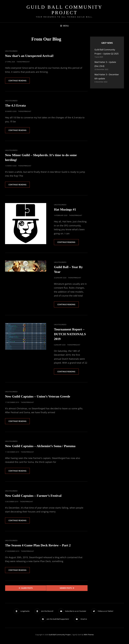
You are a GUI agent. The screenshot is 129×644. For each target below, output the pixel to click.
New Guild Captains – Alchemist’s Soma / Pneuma (40, 448)
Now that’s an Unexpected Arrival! (29, 56)
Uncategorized (11, 51)
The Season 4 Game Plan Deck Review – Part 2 (38, 547)
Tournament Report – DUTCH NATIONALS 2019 (70, 335)
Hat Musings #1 (65, 210)
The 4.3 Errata (15, 106)
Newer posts (66, 590)
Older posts (27, 590)
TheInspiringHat (23, 62)
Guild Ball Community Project (64, 10)
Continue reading (20, 82)
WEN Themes (89, 637)
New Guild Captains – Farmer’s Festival (33, 498)
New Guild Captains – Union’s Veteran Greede (38, 398)
